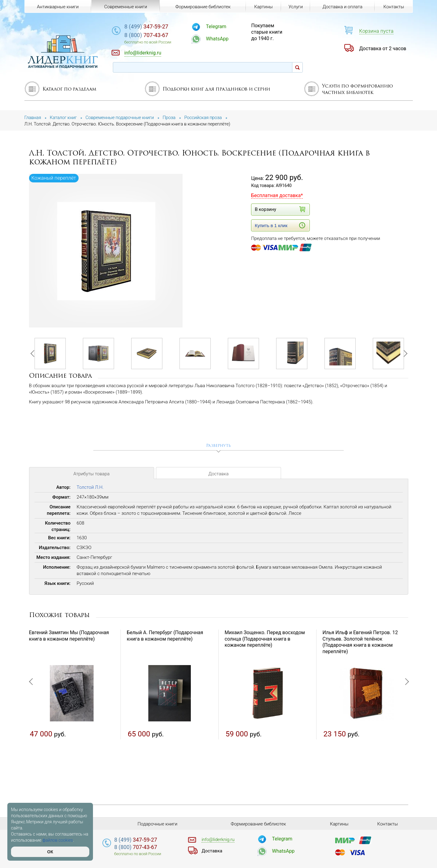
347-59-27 (146, 26)
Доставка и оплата (343, 7)
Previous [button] (34, 354)
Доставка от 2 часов (383, 49)
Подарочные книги (157, 824)
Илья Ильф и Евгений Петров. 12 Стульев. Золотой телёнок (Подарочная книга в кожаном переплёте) (360, 642)
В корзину (280, 209)
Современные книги (126, 7)
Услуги (296, 7)
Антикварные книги (58, 7)
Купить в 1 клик (280, 225)
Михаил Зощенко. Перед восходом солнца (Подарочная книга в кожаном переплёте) (265, 639)
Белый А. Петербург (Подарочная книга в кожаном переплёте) (165, 636)
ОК (50, 852)
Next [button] (404, 354)
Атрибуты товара (91, 474)
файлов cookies (58, 840)
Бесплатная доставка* (277, 195)
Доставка (218, 474)
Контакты (394, 7)
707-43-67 (146, 35)
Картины (263, 7)
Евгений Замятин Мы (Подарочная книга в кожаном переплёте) (69, 636)
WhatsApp (217, 39)
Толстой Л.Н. (90, 487)
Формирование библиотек (203, 7)
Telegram (216, 26)
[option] (106, 251)
